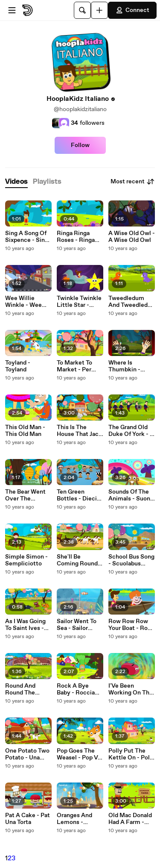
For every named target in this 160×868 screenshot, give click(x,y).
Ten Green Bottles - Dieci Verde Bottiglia (77, 495)
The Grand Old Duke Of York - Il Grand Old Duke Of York (131, 431)
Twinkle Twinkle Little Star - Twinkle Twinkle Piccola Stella (79, 302)
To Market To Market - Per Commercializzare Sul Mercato (79, 366)
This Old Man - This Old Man (25, 431)
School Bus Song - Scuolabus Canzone (131, 560)
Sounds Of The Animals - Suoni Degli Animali (130, 495)
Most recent (133, 182)
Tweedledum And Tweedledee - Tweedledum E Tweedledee (131, 302)
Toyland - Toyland (18, 366)
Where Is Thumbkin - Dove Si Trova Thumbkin (127, 366)
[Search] (82, 10)
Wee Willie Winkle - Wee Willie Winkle (23, 302)
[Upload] (99, 10)
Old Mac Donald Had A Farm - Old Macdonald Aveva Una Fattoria (130, 819)
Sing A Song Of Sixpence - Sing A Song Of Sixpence (27, 237)
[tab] (16, 182)
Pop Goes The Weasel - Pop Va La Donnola (79, 754)
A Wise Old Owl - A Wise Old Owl (132, 237)
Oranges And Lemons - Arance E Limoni (80, 819)
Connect (132, 10)
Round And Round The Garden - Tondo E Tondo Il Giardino (28, 689)
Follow (80, 145)
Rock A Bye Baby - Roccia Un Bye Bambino (79, 689)
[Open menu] (12, 10)
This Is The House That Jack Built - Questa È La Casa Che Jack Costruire (79, 431)
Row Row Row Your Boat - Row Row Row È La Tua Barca (130, 625)
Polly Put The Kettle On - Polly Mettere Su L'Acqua (132, 754)
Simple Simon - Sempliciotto (26, 560)
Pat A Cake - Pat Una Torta (28, 819)
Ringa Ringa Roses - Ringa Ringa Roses (76, 237)
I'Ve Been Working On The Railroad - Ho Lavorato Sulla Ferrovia (131, 689)
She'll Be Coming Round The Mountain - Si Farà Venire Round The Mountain (78, 560)
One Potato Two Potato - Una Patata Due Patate (27, 754)
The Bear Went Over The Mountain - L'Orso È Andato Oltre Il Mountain (27, 495)
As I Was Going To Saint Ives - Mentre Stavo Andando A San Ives (26, 625)
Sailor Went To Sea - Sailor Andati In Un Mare (77, 625)
